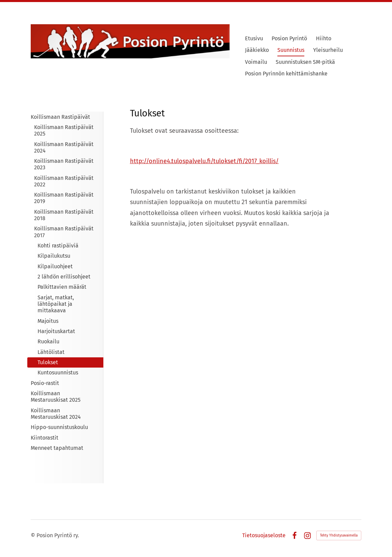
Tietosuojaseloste (264, 535)
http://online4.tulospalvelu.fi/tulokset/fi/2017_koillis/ (204, 161)
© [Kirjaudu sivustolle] (34, 535)
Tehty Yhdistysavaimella (339, 535)
